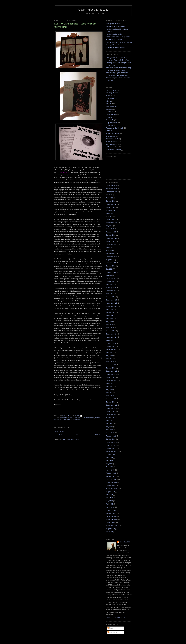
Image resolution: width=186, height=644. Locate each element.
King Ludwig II (111, 106)
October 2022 (111, 241)
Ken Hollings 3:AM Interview (116, 26)
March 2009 (110, 507)
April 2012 (110, 393)
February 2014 (111, 343)
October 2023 (111, 220)
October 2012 (111, 377)
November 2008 (112, 519)
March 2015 (110, 328)
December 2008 (112, 516)
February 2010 (111, 473)
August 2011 (110, 417)
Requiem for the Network (115, 128)
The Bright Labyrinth (113, 133)
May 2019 (109, 275)
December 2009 (112, 479)
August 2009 (110, 492)
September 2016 (112, 306)
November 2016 (112, 303)
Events (108, 96)
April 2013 (110, 359)
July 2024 (109, 213)
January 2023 (111, 235)
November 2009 (112, 482)
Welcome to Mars (112, 147)
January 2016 (111, 312)
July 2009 (109, 495)
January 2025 (111, 201)
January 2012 (111, 402)
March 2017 (110, 294)
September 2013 (112, 349)
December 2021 (112, 257)
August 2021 (110, 260)
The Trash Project (112, 142)
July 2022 (109, 247)
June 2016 (110, 309)
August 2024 (110, 210)
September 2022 (112, 244)
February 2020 (111, 272)
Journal (109, 104)
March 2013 (110, 362)
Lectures (109, 109)
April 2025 (110, 198)
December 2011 (112, 405)
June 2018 (110, 284)
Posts (110, 628)
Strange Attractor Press (114, 45)
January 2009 (111, 513)
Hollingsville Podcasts (114, 24)
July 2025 (109, 195)
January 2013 (111, 368)
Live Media (77, 418)
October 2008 (111, 523)
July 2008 (109, 532)
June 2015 (110, 318)
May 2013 (109, 356)
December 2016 (112, 300)
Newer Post (58, 435)
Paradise (109, 117)
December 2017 (112, 291)
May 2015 (109, 322)
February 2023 (111, 232)
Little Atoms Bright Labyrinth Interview (119, 42)
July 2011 (109, 421)
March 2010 (110, 470)
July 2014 (109, 340)
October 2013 (111, 346)
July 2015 (109, 315)
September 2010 (112, 451)
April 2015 (110, 325)
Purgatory (109, 125)
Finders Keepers (64, 172)
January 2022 (111, 254)
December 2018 (112, 278)
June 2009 (110, 498)
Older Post (99, 435)
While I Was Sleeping (72, 420)
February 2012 (111, 399)
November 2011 (112, 408)
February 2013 (111, 365)
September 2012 (112, 380)
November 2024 (112, 204)
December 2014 (112, 334)
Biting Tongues (66, 418)
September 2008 (112, 526)
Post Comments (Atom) (71, 439)
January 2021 (111, 266)
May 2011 (109, 427)
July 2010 (109, 458)
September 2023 (112, 223)
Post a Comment (60, 432)
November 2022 (112, 238)
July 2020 (109, 269)
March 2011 (110, 433)
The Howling (110, 136)
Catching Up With (112, 93)
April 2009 (110, 504)
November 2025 (112, 189)
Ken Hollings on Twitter (114, 40)
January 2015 (111, 331)
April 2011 (110, 430)
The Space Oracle (112, 139)
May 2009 (109, 501)
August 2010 (110, 455)
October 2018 (111, 281)
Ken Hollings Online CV (114, 34)
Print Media (110, 120)
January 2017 (111, 297)
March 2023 (110, 229)
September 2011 (112, 414)
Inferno (108, 101)
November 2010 (112, 445)
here (92, 400)
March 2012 (110, 396)
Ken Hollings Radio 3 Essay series (118, 37)
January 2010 (111, 476)
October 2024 (111, 207)
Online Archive (111, 114)
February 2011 (111, 436)
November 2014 (112, 337)
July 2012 (109, 383)
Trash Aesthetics (112, 144)
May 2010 (109, 464)
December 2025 (112, 186)
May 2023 (109, 226)
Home (79, 435)
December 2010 (112, 442)
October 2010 (111, 448)
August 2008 (110, 529)
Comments (112, 632)
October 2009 (111, 485)
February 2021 (111, 263)
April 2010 (110, 467)
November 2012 (112, 374)
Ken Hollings (93, 10)
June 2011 (110, 424)
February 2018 (111, 288)
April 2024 (110, 216)
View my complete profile (116, 618)
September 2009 (112, 489)
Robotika (109, 131)
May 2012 (109, 390)
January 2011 (111, 439)
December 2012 (112, 371)
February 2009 (111, 510)
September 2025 (112, 192)
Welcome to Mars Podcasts (115, 48)
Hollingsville (110, 98)
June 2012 (110, 387)
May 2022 (109, 250)
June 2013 (110, 352)
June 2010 (110, 461)
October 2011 (111, 411)
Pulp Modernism (88, 418)
